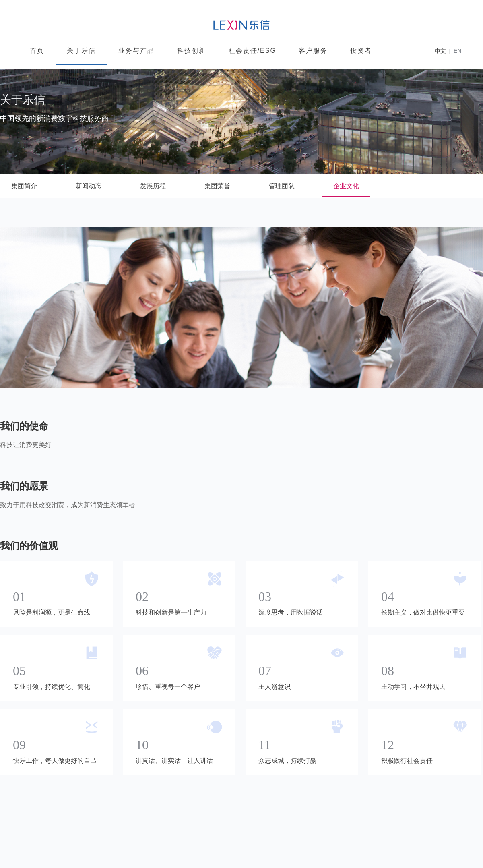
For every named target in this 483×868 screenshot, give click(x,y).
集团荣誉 (217, 186)
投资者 (361, 51)
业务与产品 (136, 51)
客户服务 (313, 51)
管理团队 (282, 186)
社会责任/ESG (252, 51)
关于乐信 (81, 51)
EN (457, 51)
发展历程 (153, 186)
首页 (37, 51)
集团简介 (24, 186)
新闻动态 (89, 186)
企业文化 (346, 186)
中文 (440, 51)
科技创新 (192, 51)
